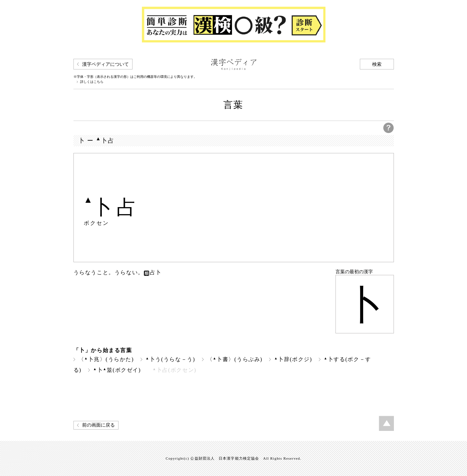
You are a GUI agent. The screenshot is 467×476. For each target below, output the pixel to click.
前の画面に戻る (98, 425)
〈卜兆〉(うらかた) (106, 359)
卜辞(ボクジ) (293, 359)
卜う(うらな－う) (170, 359)
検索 (377, 64)
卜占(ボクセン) (174, 370)
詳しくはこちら (92, 82)
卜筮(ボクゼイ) (117, 370)
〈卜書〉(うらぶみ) (235, 359)
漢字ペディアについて (105, 64)
